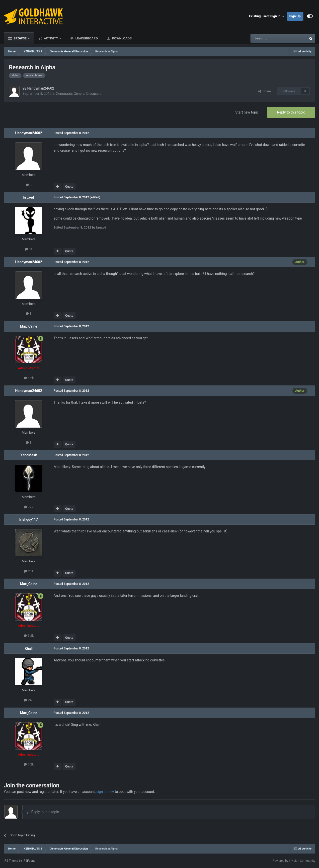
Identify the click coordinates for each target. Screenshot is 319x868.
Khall (29, 648)
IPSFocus (29, 861)
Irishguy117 (29, 519)
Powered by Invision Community (294, 861)
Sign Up (295, 16)
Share (265, 91)
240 (29, 700)
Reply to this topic (291, 112)
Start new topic (247, 112)
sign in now (105, 792)
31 (29, 249)
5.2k (29, 378)
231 (29, 571)
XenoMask (29, 455)
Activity (51, 38)
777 (29, 507)
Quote (69, 187)
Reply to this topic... (44, 812)
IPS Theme (11, 861)
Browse (20, 38)
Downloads (121, 38)
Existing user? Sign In (267, 16)
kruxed (29, 197)
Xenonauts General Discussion (80, 94)
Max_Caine (29, 326)
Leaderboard (86, 38)
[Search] (267, 38)
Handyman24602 (41, 88)
